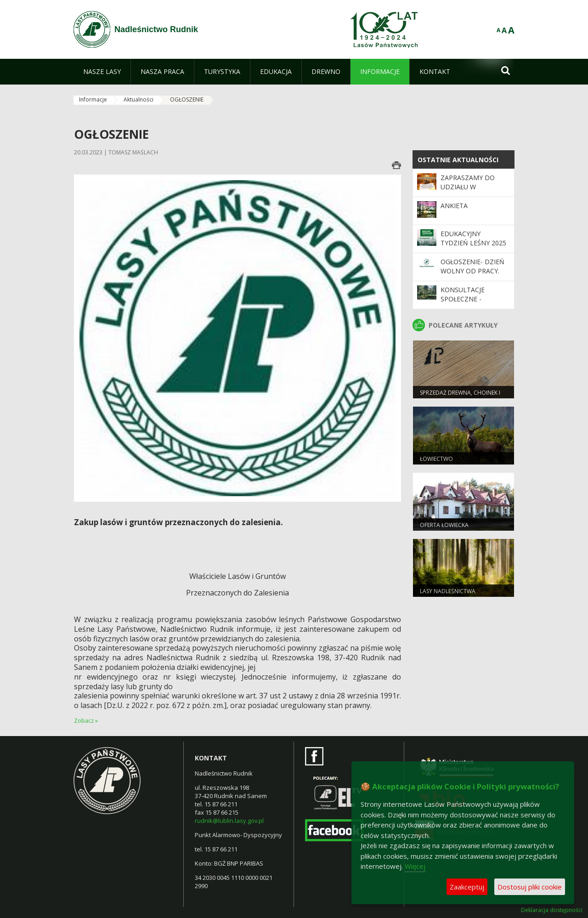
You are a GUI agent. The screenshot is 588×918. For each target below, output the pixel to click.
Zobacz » (86, 721)
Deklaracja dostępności (552, 910)
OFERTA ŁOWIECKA (444, 525)
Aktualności (139, 99)
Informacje (93, 99)
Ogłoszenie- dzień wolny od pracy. (472, 266)
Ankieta (454, 206)
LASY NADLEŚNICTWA (448, 591)
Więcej (415, 866)
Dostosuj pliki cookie (530, 887)
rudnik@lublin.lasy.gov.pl (229, 821)
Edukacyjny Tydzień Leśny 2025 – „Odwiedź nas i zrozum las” (473, 248)
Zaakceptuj (467, 887)
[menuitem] (102, 72)
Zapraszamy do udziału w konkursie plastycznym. (468, 192)
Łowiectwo (436, 459)
